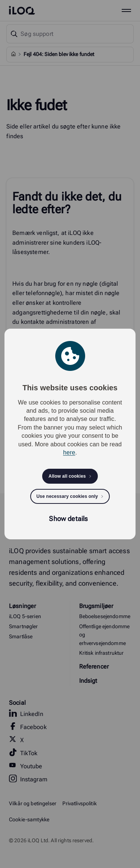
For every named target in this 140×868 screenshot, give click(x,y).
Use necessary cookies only (67, 496)
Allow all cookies (67, 476)
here (69, 452)
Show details (68, 519)
